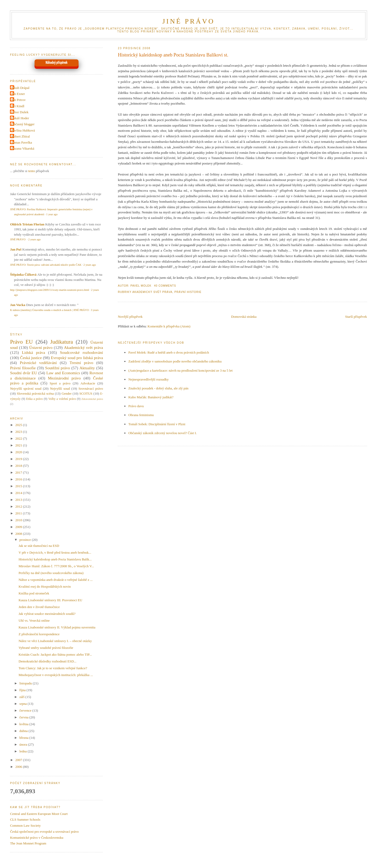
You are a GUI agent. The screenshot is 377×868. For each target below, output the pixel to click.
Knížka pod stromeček (34, 593)
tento (32, 171)
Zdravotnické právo (92, 399)
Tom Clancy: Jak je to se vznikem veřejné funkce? (53, 668)
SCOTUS (86, 393)
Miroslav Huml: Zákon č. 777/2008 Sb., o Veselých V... (56, 566)
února (24, 744)
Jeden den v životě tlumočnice (39, 607)
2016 (19, 479)
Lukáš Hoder (20, 118)
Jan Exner (18, 94)
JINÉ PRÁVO (188, 21)
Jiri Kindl (18, 106)
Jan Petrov (18, 100)
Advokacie (88, 383)
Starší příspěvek (356, 317)
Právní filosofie (23, 368)
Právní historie (188, 292)
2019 (19, 459)
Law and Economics (63, 373)
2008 (19, 534)
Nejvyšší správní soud (26, 388)
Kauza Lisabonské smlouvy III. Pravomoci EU (50, 600)
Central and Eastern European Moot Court (39, 814)
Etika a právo (35, 399)
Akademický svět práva (152, 292)
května (24, 724)
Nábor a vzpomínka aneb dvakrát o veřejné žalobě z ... (56, 580)
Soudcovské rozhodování (82, 352)
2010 (19, 520)
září (22, 697)
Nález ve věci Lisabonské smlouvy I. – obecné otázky (55, 641)
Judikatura (62, 342)
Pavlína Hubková (23, 130)
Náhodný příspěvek (56, 63)
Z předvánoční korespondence (39, 634)
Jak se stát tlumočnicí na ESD (39, 546)
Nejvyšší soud (60, 388)
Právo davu (136, 406)
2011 (19, 513)
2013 (19, 500)
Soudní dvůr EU (23, 373)
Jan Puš (16, 249)
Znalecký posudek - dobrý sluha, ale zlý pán (158, 388)
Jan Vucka (18, 305)
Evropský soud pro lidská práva (77, 358)
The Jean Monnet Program (28, 843)
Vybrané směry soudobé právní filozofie (46, 648)
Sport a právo (60, 383)
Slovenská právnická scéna (35, 393)
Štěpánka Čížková (23, 274)
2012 (19, 506)
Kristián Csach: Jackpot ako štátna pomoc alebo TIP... (55, 654)
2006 (19, 767)
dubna (24, 731)
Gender (66, 393)
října (23, 690)
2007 (19, 760)
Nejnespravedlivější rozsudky (148, 379)
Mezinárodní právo (64, 378)
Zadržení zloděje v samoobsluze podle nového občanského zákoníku (175, 361)
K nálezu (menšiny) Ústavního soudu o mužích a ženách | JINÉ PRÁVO (49, 310)
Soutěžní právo (57, 368)
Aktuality (87, 368)
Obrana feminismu (141, 415)
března (24, 738)
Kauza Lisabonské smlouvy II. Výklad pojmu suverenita (57, 627)
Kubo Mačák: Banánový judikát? (151, 397)
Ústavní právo (41, 347)
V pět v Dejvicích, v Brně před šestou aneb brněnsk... (55, 552)
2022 (19, 438)
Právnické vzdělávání (38, 363)
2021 (19, 445)
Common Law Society (25, 826)
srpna (23, 704)
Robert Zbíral (20, 136)
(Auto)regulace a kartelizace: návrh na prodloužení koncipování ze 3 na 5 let (180, 370)
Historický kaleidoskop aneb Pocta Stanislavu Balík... (55, 559)
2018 (19, 466)
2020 (19, 452)
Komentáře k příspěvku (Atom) (169, 326)
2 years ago (34, 239)
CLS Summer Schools (25, 819)
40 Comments (165, 286)
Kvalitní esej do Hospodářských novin (45, 586)
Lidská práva (34, 352)
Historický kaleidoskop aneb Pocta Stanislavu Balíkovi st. (173, 55)
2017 (19, 472)
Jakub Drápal (20, 88)
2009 (19, 527)
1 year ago (52, 214)
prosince (26, 540)
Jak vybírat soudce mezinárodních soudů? (47, 614)
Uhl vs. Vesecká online (34, 620)
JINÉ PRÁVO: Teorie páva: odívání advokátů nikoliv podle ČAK (46, 265)
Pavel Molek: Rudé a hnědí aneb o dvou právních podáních (169, 352)
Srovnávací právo (91, 388)
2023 (19, 432)
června (24, 717)
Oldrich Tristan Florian (27, 224)
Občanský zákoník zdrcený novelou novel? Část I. (162, 433)
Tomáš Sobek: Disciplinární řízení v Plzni (157, 424)
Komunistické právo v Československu (37, 838)
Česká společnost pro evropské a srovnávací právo (44, 832)
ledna (23, 751)
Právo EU (21, 342)
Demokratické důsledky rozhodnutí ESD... (48, 661)
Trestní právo (81, 363)
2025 (19, 425)
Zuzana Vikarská (23, 148)
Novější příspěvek (130, 317)
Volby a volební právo (62, 399)
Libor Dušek (20, 112)
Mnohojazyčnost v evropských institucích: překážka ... (56, 675)
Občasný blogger (23, 124)
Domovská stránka (244, 317)
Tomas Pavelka (22, 142)
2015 (19, 486)
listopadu (26, 683)
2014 (19, 493)
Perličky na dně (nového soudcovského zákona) (51, 573)
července (26, 710)
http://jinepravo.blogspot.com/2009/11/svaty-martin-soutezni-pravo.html (49, 290)
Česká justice (31, 358)
